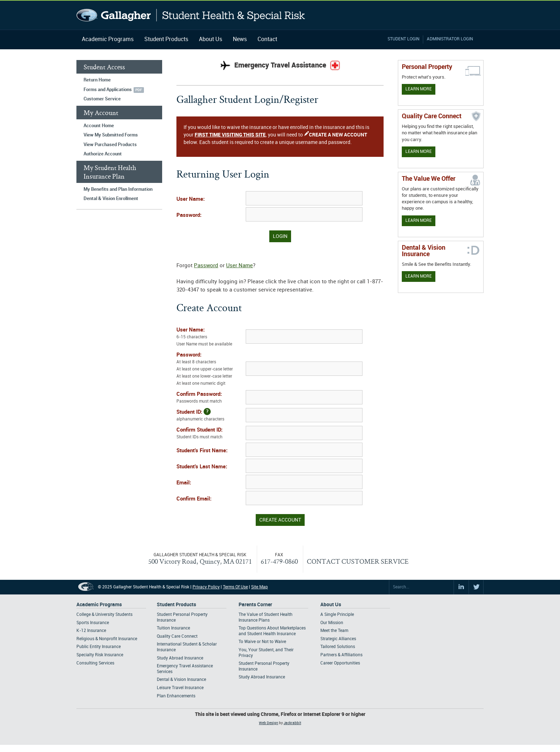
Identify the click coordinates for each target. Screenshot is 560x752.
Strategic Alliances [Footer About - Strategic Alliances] (338, 639)
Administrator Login (450, 39)
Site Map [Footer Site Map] (259, 587)
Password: (189, 215)
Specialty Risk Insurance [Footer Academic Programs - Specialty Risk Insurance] (100, 655)
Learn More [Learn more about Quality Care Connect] (419, 152)
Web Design (269, 723)
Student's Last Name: (202, 467)
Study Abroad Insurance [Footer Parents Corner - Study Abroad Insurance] (262, 677)
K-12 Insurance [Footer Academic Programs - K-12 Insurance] (91, 631)
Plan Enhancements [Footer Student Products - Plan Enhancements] (176, 696)
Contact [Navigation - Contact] (267, 39)
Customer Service (102, 99)
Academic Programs (108, 39)
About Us (211, 39)
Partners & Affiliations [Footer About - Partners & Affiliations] (341, 655)
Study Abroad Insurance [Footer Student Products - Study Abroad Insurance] (180, 658)
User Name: (191, 199)
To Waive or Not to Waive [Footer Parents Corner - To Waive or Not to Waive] (262, 642)
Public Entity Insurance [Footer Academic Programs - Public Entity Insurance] (99, 647)
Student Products (166, 39)
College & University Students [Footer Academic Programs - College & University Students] (104, 615)
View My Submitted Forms (111, 135)
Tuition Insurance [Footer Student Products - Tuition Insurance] (173, 628)
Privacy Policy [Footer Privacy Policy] (206, 587)
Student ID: (210, 415)
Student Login (403, 39)
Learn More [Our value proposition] (419, 221)
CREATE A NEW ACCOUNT (338, 135)
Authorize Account (103, 154)
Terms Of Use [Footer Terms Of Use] (235, 587)
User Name (239, 266)
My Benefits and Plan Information (118, 189)
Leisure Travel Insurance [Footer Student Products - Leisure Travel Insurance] (180, 688)
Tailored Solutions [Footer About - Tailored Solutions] (338, 647)
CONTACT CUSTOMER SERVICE (358, 561)
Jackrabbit (292, 723)
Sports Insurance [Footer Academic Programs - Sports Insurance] (93, 623)
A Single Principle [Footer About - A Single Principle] (337, 615)
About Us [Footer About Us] (331, 605)
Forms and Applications (108, 90)
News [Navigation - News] (240, 39)
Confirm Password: (210, 398)
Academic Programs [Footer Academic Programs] (99, 605)
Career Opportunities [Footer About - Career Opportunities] (340, 663)
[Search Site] (421, 587)
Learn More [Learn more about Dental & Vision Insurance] (419, 276)
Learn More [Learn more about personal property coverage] (419, 89)
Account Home (99, 126)
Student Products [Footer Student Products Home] (176, 605)
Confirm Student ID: (210, 434)
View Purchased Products (110, 145)
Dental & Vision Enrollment (111, 199)
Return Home (97, 80)
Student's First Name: (202, 451)
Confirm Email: (194, 499)
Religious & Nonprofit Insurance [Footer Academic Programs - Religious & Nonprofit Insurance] (107, 639)
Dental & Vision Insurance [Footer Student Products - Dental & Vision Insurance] (181, 680)
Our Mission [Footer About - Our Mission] (332, 623)
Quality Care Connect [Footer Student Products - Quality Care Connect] (177, 636)
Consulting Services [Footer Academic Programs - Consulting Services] (95, 663)
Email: (184, 483)
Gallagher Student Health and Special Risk (191, 15)
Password (206, 266)
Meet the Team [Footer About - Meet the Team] (334, 631)
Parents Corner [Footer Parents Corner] (255, 605)
